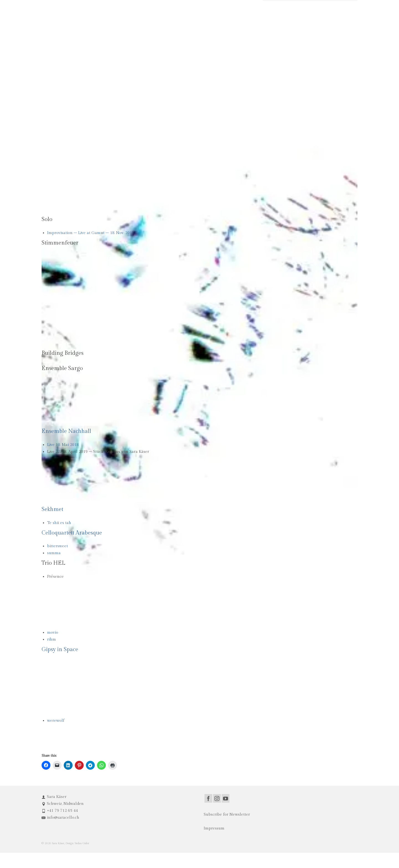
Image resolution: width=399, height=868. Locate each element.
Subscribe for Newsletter (227, 815)
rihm (52, 640)
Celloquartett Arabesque (72, 533)
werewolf (56, 721)
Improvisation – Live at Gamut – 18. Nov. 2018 (91, 233)
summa (54, 553)
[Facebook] (208, 798)
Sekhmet (52, 509)
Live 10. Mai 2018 (63, 445)
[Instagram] (217, 798)
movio (53, 633)
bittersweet (57, 546)
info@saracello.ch (60, 818)
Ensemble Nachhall (66, 431)
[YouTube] (226, 798)
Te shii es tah (59, 523)
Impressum (214, 828)
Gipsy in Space (60, 649)
